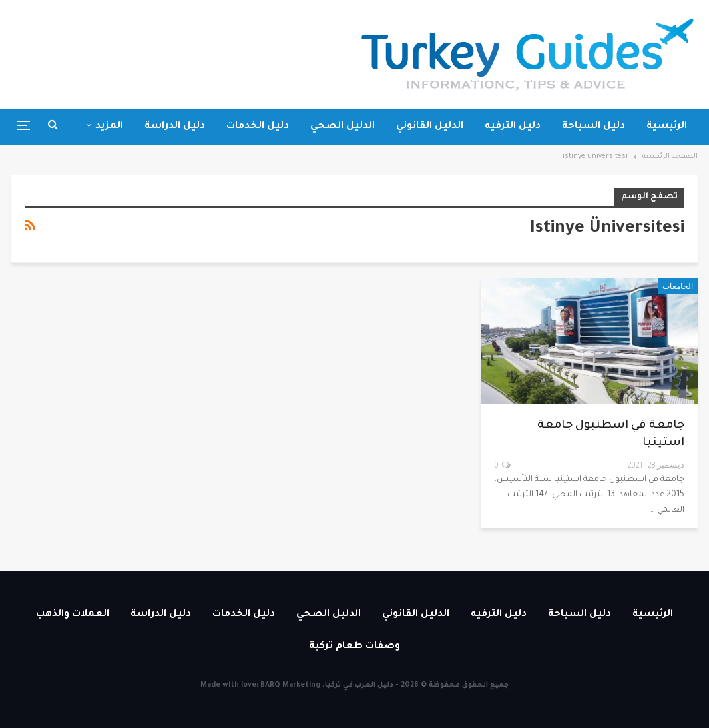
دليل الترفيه (513, 127)
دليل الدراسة (175, 127)
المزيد (109, 127)
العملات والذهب (73, 615)
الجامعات (678, 286)
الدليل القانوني (430, 127)
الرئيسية (667, 127)
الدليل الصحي (343, 127)
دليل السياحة (593, 127)
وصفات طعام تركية (354, 647)
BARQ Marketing (290, 685)
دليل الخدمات (258, 127)
